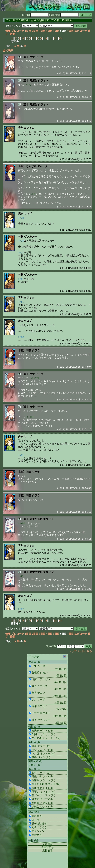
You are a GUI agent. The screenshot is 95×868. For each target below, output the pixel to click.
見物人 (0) (34, 765)
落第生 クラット (39, 80)
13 (60, 38)
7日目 (71, 31)
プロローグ (18, 31)
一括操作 (33, 841)
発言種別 (33, 812)
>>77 (21, 253)
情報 (8, 31)
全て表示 (8, 51)
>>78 (21, 218)
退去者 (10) (35, 769)
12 (55, 38)
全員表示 (47, 844)
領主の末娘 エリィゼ (42, 519)
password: (64, 15)
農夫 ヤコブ (25, 213)
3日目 (42, 31)
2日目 (35, 31)
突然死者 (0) (35, 761)
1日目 (28, 31)
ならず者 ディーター (38, 166)
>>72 (21, 576)
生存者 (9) (34, 662)
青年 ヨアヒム (26, 128)
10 (46, 38)
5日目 (56, 31)
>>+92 (21, 523)
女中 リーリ (36, 57)
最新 (13, 34)
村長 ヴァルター (28, 237)
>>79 (28, 85)
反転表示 (47, 851)
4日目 (49, 31)
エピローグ (81, 31)
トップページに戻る (81, 651)
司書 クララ (33, 350)
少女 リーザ (25, 436)
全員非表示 (47, 847)
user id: (36, 15)
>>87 (21, 609)
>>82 (21, 337)
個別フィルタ (13, 26)
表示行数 (51, 646)
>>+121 (35, 378)
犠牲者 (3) (34, 727)
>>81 (21, 279)
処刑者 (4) (34, 742)
